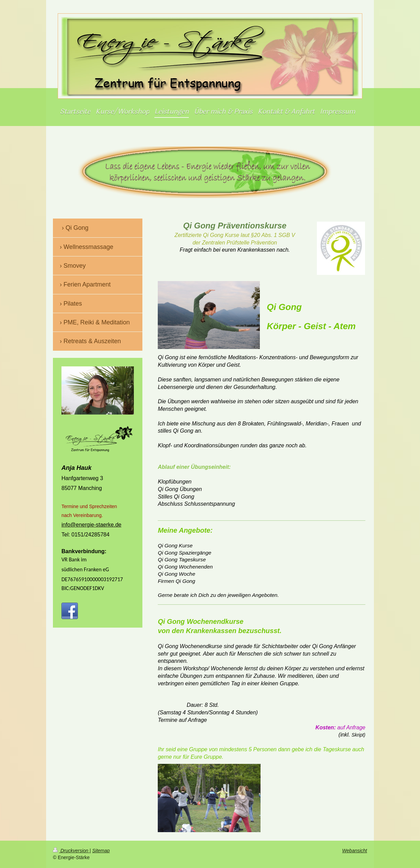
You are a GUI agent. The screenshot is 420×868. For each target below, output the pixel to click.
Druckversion (71, 851)
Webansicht (355, 851)
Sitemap (101, 851)
